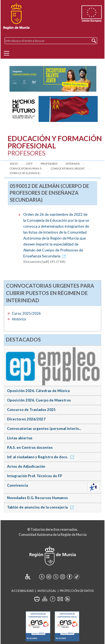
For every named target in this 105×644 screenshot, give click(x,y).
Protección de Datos (77, 591)
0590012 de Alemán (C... (26, 173)
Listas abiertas (20, 438)
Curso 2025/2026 (26, 313)
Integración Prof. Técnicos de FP (35, 476)
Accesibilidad (23, 591)
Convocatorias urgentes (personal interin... (44, 429)
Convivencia (17, 485)
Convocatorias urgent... (68, 169)
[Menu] (6, 53)
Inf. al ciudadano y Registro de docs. (41, 457)
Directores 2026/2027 (26, 419)
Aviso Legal (47, 591)
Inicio (14, 164)
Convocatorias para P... (26, 169)
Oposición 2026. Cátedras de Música (38, 391)
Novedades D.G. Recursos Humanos (37, 498)
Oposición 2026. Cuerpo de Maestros (39, 400)
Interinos (73, 164)
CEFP (29, 164)
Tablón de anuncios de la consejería (41, 507)
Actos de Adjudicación (26, 466)
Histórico (19, 319)
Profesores (49, 164)
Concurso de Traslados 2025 (31, 410)
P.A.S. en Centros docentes (30, 447)
